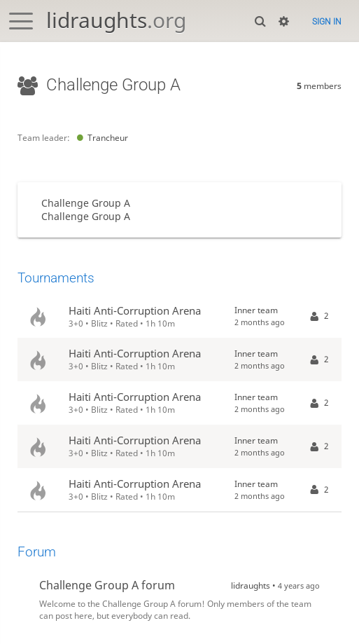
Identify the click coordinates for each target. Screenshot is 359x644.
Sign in (327, 21)
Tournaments (56, 278)
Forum (37, 552)
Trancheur (100, 138)
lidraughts (116, 20)
